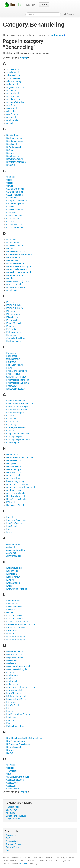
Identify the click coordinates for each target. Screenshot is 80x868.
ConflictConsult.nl (14, 210)
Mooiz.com (11, 717)
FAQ (8, 838)
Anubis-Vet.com (14, 99)
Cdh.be (10, 186)
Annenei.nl (11, 90)
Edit (44, 5)
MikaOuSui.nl (12, 705)
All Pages (10, 813)
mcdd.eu (10, 672)
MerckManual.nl (14, 693)
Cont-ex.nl (11, 213)
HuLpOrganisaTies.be (16, 499)
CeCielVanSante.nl (15, 189)
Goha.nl (10, 431)
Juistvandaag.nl (14, 556)
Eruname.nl (12, 326)
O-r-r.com (11, 765)
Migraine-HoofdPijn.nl (16, 699)
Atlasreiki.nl (12, 111)
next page (23, 57)
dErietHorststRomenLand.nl (19, 254)
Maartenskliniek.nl (15, 651)
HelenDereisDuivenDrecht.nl (20, 457)
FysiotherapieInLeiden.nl (18, 383)
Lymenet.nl (11, 634)
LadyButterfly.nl (13, 601)
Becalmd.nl (11, 144)
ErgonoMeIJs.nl (14, 323)
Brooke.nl (11, 165)
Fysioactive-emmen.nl (16, 371)
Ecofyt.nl (10, 302)
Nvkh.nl (10, 753)
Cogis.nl (10, 207)
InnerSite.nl (12, 526)
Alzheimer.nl (12, 84)
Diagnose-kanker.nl (15, 263)
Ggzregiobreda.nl (14, 422)
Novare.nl (11, 750)
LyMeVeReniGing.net (16, 637)
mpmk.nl (10, 720)
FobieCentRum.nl (14, 365)
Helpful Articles (13, 819)
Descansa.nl (12, 260)
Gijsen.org (11, 425)
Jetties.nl (10, 547)
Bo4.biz (10, 150)
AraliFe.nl (11, 105)
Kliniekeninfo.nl (13, 577)
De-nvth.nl (11, 240)
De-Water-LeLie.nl (15, 246)
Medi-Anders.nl (13, 675)
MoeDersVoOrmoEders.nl (18, 714)
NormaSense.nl (14, 747)
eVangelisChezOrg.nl (16, 338)
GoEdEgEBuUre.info (16, 428)
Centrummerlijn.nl (15, 192)
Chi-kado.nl (12, 198)
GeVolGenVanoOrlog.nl (17, 407)
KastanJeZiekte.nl (15, 568)
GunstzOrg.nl (12, 443)
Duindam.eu (12, 290)
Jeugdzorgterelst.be (15, 550)
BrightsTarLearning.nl (16, 162)
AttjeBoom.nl (12, 114)
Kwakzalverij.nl (13, 583)
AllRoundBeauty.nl (15, 81)
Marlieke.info (12, 663)
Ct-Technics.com (14, 225)
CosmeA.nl (11, 222)
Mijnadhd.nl (12, 702)
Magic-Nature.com (15, 657)
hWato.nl (10, 502)
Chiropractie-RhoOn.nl (17, 201)
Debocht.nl (11, 248)
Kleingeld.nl (12, 574)
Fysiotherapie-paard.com (18, 380)
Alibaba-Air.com (14, 75)
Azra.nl (10, 123)
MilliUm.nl (11, 708)
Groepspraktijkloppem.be (18, 440)
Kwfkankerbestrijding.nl (17, 589)
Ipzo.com (11, 529)
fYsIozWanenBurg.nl (16, 389)
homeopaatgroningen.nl (17, 481)
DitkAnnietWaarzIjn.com (17, 281)
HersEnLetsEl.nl (14, 466)
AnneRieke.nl (12, 93)
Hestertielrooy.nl (14, 469)
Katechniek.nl (13, 571)
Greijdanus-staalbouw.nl (17, 434)
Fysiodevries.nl (13, 374)
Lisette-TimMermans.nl (17, 622)
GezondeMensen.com (17, 410)
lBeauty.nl (11, 613)
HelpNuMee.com (14, 460)
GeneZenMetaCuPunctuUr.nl (20, 404)
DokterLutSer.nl (14, 284)
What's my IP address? (17, 816)
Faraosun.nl (12, 353)
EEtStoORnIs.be (14, 305)
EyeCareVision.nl (14, 341)
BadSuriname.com (15, 138)
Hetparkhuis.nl (13, 475)
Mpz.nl (9, 723)
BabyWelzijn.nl (13, 135)
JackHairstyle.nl (14, 544)
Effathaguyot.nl (13, 314)
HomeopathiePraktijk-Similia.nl (20, 487)
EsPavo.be (11, 329)
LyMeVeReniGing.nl (15, 640)
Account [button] (70, 14)
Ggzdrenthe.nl (13, 416)
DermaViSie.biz (13, 257)
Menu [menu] (31, 5)
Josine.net (11, 553)
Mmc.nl (10, 711)
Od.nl (9, 774)
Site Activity (11, 810)
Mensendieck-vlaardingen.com (20, 687)
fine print (23, 863)
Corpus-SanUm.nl (15, 216)
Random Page (13, 807)
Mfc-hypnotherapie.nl (16, 696)
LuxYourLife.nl (13, 631)
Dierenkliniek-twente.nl (17, 269)
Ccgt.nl (10, 183)
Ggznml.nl (11, 419)
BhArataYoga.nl (14, 147)
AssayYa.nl (11, 108)
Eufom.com (12, 335)
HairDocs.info (13, 454)
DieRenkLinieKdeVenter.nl (18, 272)
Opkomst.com (13, 789)
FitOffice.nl (11, 362)
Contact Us (11, 835)
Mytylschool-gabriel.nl (16, 726)
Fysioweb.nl (12, 386)
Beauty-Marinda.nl (15, 141)
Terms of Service (14, 844)
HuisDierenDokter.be (16, 493)
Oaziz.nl (10, 768)
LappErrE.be (12, 604)
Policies (10, 850)
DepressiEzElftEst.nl (16, 251)
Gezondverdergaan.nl (16, 413)
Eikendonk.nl (12, 317)
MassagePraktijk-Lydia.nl (18, 669)
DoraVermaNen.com (16, 287)
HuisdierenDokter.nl (15, 496)
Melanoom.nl (12, 684)
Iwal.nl (9, 532)
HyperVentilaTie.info (16, 505)
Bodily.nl (10, 153)
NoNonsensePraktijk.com (18, 744)
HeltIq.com (11, 463)
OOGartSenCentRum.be (18, 777)
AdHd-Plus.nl (12, 72)
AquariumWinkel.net (16, 102)
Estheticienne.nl (14, 332)
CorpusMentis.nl (14, 219)
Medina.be (11, 678)
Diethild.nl (11, 278)
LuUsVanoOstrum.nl (16, 628)
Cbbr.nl (10, 180)
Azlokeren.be (12, 120)
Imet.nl (9, 517)
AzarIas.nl (11, 117)
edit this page (57, 35)
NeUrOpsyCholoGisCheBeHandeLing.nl (25, 738)
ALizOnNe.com (13, 78)
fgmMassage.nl (13, 359)
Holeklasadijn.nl (14, 478)
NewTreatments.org (15, 741)
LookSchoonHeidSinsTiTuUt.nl (20, 625)
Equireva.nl (12, 320)
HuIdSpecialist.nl (14, 490)
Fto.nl (9, 368)
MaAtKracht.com (14, 654)
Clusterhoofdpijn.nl (15, 204)
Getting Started (13, 841)
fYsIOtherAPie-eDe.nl (16, 377)
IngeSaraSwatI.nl (14, 523)
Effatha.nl (11, 311)
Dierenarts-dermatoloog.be (19, 266)
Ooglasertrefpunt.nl (15, 780)
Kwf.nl (9, 586)
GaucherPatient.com (16, 401)
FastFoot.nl (12, 356)
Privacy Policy (12, 847)
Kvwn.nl (10, 580)
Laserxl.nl (11, 610)
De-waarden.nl (13, 243)
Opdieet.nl (11, 786)
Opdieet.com (12, 783)
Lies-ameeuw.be (14, 616)
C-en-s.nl (11, 177)
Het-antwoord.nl (14, 472)
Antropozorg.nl (13, 96)
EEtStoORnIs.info (15, 308)
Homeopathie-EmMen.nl (18, 484)
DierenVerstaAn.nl (15, 275)
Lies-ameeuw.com (15, 619)
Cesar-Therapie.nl (15, 195)
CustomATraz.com (15, 228)
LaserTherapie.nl (14, 607)
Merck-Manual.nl (14, 690)
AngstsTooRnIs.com (16, 87)
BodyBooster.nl (13, 156)
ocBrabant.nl (12, 771)
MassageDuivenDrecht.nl (18, 666)
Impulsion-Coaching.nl (17, 520)
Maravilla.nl (12, 660)
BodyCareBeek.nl (14, 159)
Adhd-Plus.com (13, 69)
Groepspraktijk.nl (14, 437)
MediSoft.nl (12, 681)
